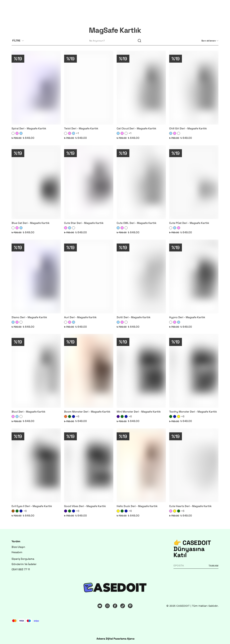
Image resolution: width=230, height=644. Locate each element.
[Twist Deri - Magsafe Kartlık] (89, 88)
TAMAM (213, 566)
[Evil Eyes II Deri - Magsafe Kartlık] (36, 465)
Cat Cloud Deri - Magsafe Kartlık (136, 128)
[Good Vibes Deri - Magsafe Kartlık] (89, 465)
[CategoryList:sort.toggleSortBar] (210, 41)
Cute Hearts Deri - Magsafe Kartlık (190, 506)
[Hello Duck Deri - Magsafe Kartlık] (141, 465)
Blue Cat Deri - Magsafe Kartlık (31, 223)
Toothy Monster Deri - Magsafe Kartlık (193, 412)
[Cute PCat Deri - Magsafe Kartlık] (194, 182)
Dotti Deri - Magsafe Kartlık (134, 317)
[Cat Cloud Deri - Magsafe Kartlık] (141, 88)
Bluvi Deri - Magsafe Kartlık (29, 412)
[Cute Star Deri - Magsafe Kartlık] (89, 182)
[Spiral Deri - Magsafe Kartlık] (36, 88)
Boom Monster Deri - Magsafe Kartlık (87, 412)
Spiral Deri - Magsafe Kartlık (29, 128)
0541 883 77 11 (21, 569)
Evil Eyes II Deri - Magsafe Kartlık (32, 506)
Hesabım (17, 552)
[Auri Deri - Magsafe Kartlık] (89, 276)
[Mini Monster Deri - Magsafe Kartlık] (141, 371)
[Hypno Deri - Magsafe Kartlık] (194, 276)
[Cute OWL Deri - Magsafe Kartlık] (141, 182)
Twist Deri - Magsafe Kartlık (81, 128)
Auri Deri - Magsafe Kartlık (80, 317)
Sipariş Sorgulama (23, 559)
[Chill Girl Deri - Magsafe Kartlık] (194, 88)
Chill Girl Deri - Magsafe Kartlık (188, 128)
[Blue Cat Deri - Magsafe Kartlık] (36, 182)
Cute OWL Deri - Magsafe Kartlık (137, 223)
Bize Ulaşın (18, 547)
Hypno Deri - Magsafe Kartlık (187, 317)
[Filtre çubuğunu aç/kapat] (19, 41)
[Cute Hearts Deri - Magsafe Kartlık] (194, 465)
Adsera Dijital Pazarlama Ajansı (115, 639)
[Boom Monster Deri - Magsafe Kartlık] (89, 371)
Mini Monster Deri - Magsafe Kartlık (139, 412)
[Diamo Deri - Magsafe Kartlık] (36, 276)
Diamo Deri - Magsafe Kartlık (29, 317)
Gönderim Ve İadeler (24, 564)
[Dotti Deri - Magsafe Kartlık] (141, 276)
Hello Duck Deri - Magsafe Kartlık (137, 506)
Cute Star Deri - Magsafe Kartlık (84, 223)
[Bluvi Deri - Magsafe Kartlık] (36, 371)
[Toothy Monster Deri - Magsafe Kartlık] (194, 371)
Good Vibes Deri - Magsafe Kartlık (85, 506)
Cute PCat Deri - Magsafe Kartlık (189, 223)
